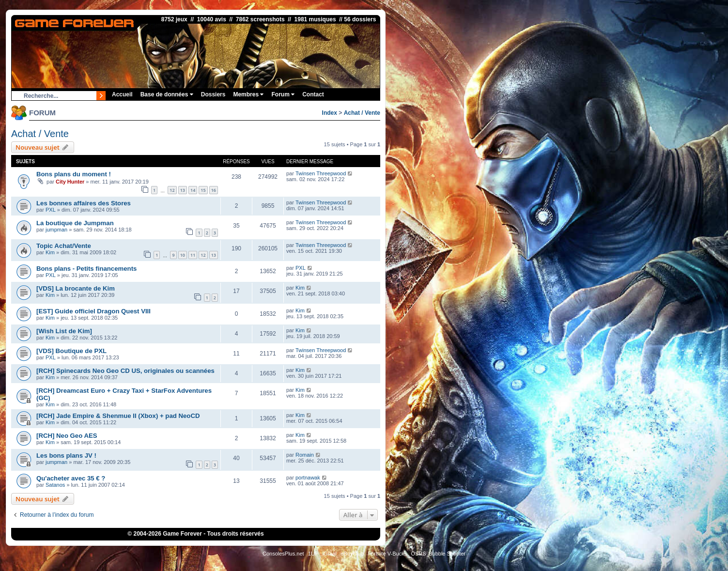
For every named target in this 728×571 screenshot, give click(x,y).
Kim (50, 252)
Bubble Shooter (447, 554)
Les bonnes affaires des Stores (84, 203)
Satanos (55, 485)
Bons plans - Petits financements (86, 269)
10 (183, 255)
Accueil (122, 94)
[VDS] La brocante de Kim (76, 288)
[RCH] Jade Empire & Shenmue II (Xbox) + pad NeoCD (118, 416)
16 (214, 190)
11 (193, 255)
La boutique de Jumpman (75, 223)
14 (193, 190)
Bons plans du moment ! (74, 174)
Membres (248, 94)
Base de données (167, 94)
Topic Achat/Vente (64, 246)
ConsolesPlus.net (283, 554)
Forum (283, 94)
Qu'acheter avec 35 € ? (71, 478)
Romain (305, 455)
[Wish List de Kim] (64, 331)
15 (203, 190)
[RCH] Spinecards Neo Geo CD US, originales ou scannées (125, 371)
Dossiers (213, 94)
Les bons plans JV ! (66, 455)
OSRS (418, 554)
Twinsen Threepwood (321, 173)
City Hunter (70, 182)
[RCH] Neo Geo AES (67, 436)
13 (183, 190)
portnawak (308, 478)
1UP (313, 554)
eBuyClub (352, 554)
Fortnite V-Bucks (387, 554)
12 (172, 190)
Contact (313, 94)
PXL (51, 210)
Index (330, 113)
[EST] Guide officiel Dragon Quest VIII (93, 311)
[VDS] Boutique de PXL (71, 351)
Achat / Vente (362, 113)
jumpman (56, 230)
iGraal (330, 554)
